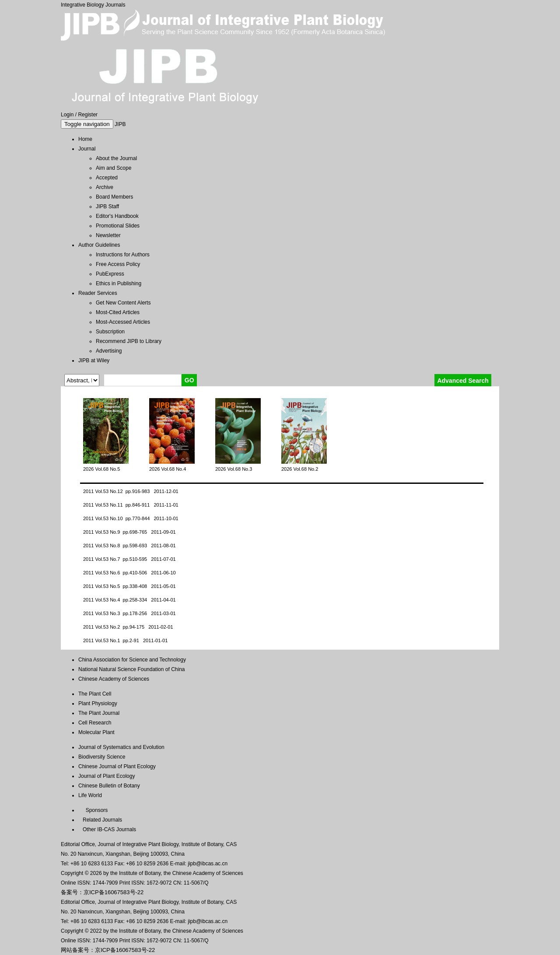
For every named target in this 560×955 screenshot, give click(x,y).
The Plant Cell (95, 694)
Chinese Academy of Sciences (114, 679)
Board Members (114, 197)
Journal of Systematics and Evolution (121, 747)
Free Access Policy (118, 264)
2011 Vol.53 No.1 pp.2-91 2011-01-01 (125, 640)
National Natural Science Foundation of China (131, 669)
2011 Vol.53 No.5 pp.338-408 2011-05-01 (129, 586)
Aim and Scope (114, 168)
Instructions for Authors (123, 255)
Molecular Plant (96, 732)
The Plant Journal (99, 713)
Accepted (107, 178)
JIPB (120, 124)
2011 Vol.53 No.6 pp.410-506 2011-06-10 (129, 573)
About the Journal (116, 158)
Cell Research (95, 723)
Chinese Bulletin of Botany (109, 786)
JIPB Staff (107, 206)
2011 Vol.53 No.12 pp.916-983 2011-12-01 (131, 491)
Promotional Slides (118, 226)
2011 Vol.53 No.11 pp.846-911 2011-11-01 (131, 505)
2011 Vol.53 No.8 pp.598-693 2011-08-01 (129, 546)
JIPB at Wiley (94, 360)
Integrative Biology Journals (93, 5)
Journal (87, 149)
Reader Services (98, 293)
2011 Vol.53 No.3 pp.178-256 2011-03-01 (129, 613)
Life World (90, 795)
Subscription (110, 332)
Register (88, 115)
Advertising (109, 351)
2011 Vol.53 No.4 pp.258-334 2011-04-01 (129, 600)
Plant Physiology (98, 703)
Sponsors (95, 810)
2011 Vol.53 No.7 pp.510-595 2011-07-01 (129, 559)
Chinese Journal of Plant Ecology (117, 766)
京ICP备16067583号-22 (114, 892)
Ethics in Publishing (119, 283)
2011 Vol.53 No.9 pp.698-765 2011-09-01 (129, 532)
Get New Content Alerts (123, 303)
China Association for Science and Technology (132, 660)
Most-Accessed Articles (123, 322)
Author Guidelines (99, 245)
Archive (105, 187)
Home (85, 139)
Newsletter (108, 235)
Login (67, 115)
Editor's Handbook (117, 216)
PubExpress (110, 274)
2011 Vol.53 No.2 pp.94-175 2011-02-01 (128, 627)
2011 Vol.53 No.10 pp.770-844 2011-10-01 (131, 518)
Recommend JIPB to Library (129, 341)
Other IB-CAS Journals (107, 829)
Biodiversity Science (102, 757)
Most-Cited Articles (118, 312)
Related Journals (101, 820)
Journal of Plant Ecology (107, 776)
